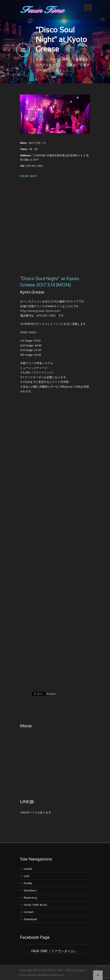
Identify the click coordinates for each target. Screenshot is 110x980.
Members (30, 890)
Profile (28, 883)
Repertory (31, 898)
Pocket (51, 694)
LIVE (27, 876)
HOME (28, 869)
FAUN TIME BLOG (35, 905)
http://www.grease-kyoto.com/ (40, 311)
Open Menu (88, 8)
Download (30, 919)
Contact (29, 912)
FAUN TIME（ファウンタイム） (54, 951)
